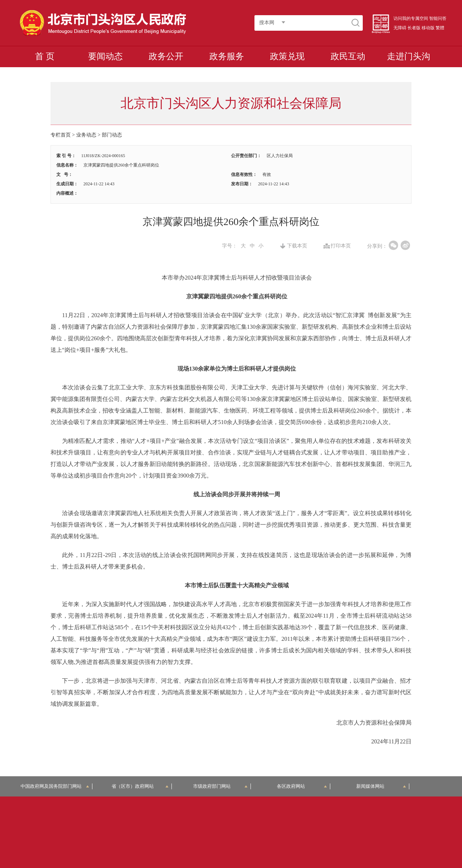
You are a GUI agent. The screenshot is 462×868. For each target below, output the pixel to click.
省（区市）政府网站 (140, 786)
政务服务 (227, 56)
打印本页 (341, 246)
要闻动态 (105, 56)
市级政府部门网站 (221, 786)
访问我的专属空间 (411, 18)
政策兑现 (287, 56)
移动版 (428, 28)
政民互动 (348, 56)
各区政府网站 (302, 786)
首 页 (45, 56)
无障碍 (400, 28)
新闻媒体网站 (381, 786)
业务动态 (86, 135)
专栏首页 (61, 135)
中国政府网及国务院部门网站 (55, 786)
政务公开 (166, 56)
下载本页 (297, 246)
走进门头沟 (409, 56)
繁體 (440, 28)
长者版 (414, 28)
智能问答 (438, 18)
